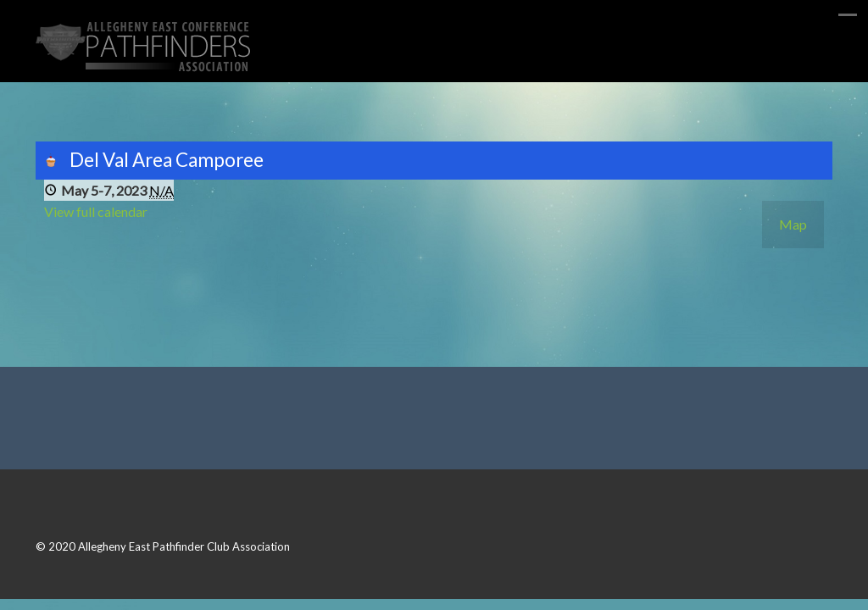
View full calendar (96, 211)
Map (793, 224)
